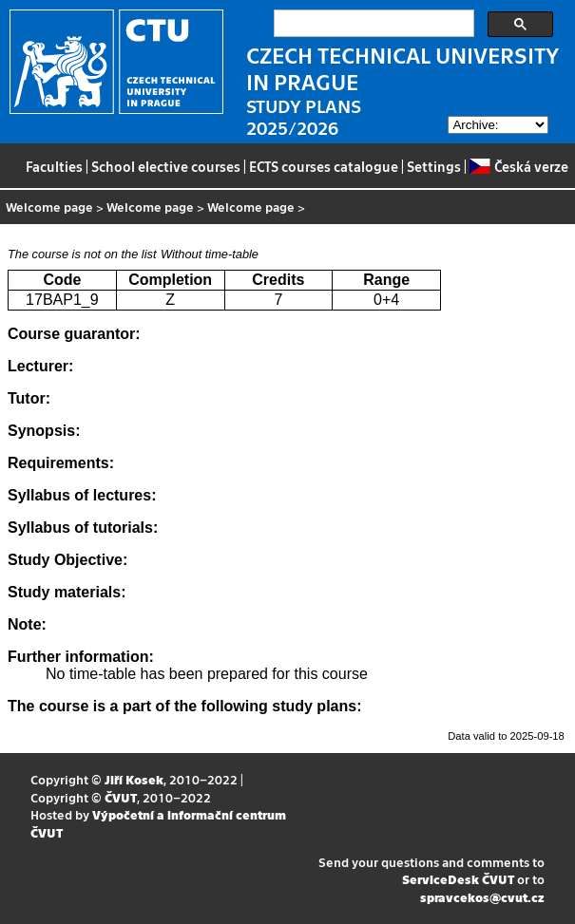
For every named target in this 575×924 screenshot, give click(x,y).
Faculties (54, 166)
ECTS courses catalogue (324, 166)
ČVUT (121, 797)
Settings (434, 166)
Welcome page (49, 207)
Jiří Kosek (134, 779)
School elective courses (166, 166)
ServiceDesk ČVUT (458, 879)
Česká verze (518, 166)
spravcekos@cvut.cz (482, 897)
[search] (372, 24)
